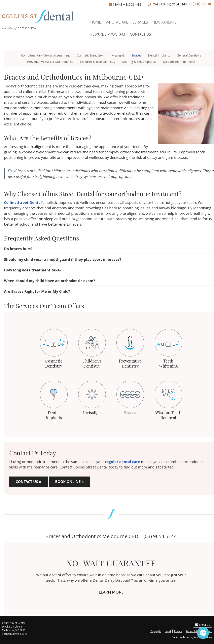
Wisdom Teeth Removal (179, 62)
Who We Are (117, 22)
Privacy (178, 631)
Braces (137, 55)
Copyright (156, 631)
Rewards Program (108, 34)
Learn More (111, 592)
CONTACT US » (28, 482)
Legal (168, 631)
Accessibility (192, 631)
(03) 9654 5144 (176, 4)
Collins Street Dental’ (23, 203)
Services (140, 22)
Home (7, 16)
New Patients (165, 22)
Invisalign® (117, 55)
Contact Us (140, 34)
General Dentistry (189, 55)
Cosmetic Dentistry (90, 55)
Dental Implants (159, 55)
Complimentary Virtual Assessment (45, 55)
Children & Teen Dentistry (98, 62)
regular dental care (122, 462)
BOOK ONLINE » (69, 482)
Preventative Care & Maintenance (50, 62)
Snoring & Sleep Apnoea (139, 62)
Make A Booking (125, 4)
